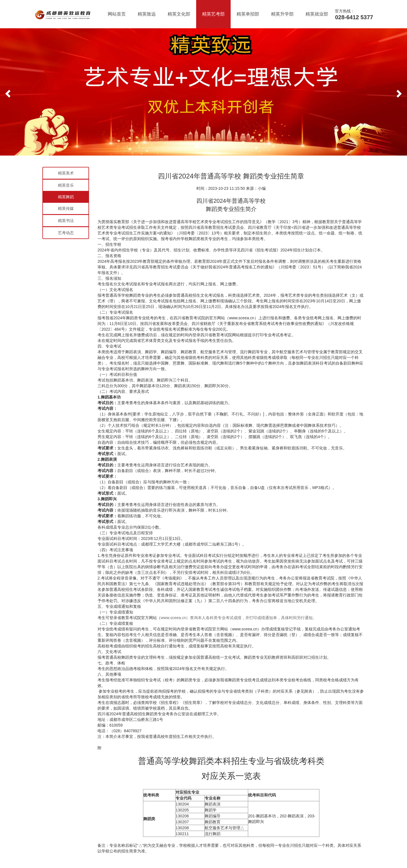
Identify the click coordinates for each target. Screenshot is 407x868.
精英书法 (66, 221)
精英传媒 (66, 208)
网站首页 (117, 14)
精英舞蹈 (66, 197)
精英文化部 (179, 14)
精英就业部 (317, 14)
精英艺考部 (213, 14)
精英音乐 (66, 185)
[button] (7, 92)
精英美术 (66, 173)
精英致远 (147, 14)
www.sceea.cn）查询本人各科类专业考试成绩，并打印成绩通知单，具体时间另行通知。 (239, 618)
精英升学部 (282, 14)
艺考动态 (66, 233)
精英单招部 (248, 14)
